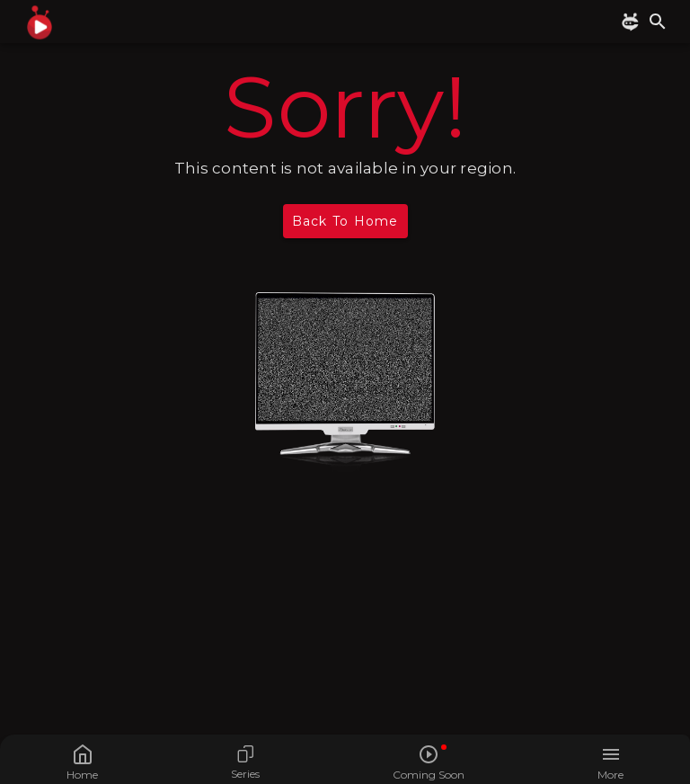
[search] (658, 22)
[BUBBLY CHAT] (633, 22)
